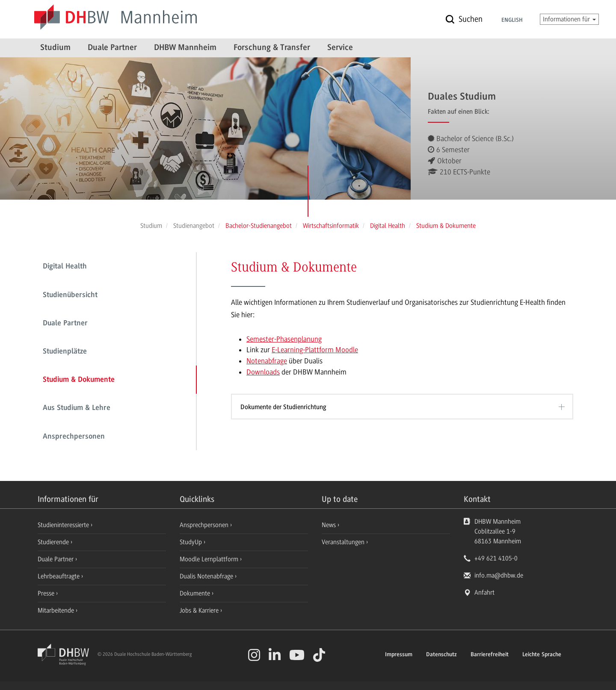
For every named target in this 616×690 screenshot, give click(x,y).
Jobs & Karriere (200, 610)
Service (340, 48)
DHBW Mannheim (185, 48)
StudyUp (192, 542)
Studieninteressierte (64, 525)
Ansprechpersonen (74, 437)
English (512, 21)
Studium (55, 48)
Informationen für (569, 19)
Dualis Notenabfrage (207, 576)
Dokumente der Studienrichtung (283, 407)
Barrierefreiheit (490, 655)
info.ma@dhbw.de (499, 575)
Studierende (54, 542)
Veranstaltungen (343, 542)
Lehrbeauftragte (59, 576)
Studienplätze (65, 352)
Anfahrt (484, 593)
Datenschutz (441, 655)
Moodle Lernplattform (210, 559)
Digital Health (65, 267)
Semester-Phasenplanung (284, 339)
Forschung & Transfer (272, 48)
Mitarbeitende (57, 610)
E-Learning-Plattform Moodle (315, 350)
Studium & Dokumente (79, 380)
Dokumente (196, 593)
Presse (47, 593)
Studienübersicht (70, 295)
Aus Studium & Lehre (77, 408)
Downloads (263, 372)
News (329, 525)
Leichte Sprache (542, 655)
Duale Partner (112, 48)
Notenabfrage (267, 361)
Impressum (399, 655)
